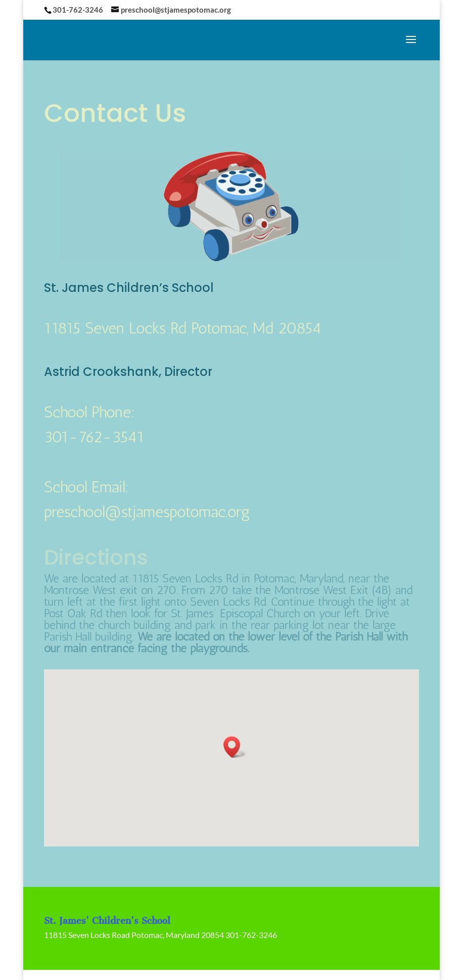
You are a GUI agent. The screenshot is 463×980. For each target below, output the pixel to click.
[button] (235, 747)
